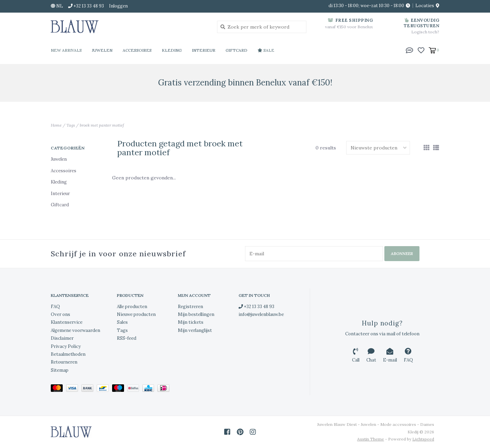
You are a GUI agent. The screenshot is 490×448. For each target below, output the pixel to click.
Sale (266, 50)
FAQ (55, 307)
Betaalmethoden (68, 354)
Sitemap (60, 370)
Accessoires (137, 50)
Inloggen (118, 6)
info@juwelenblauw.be (261, 314)
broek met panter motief (102, 125)
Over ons (60, 314)
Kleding (172, 50)
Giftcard (236, 50)
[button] (410, 50)
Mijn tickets (191, 322)
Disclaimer (62, 338)
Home (56, 125)
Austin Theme (371, 439)
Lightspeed (423, 439)
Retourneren (64, 362)
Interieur (204, 50)
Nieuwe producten (136, 314)
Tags (71, 125)
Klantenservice (67, 322)
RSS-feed (127, 338)
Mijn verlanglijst (195, 330)
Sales (122, 322)
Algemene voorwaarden (75, 330)
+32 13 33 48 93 (256, 307)
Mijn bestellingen (196, 314)
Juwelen (102, 50)
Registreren (190, 307)
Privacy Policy (66, 346)
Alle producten (132, 307)
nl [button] (57, 6)
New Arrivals (66, 50)
